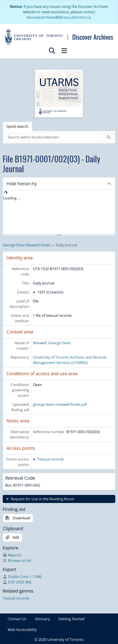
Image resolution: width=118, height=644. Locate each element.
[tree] (59, 212)
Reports (12, 555)
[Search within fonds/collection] (54, 137)
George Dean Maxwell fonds (26, 245)
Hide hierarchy (22, 184)
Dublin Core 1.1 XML (22, 577)
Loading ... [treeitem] (12, 198)
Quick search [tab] (17, 126)
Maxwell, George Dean (52, 343)
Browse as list (17, 560)
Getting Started (71, 619)
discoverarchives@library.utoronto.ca (59, 17)
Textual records (51, 459)
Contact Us (17, 619)
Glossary (42, 619)
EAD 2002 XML (17, 582)
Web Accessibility (22, 630)
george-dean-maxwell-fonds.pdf (60, 404)
